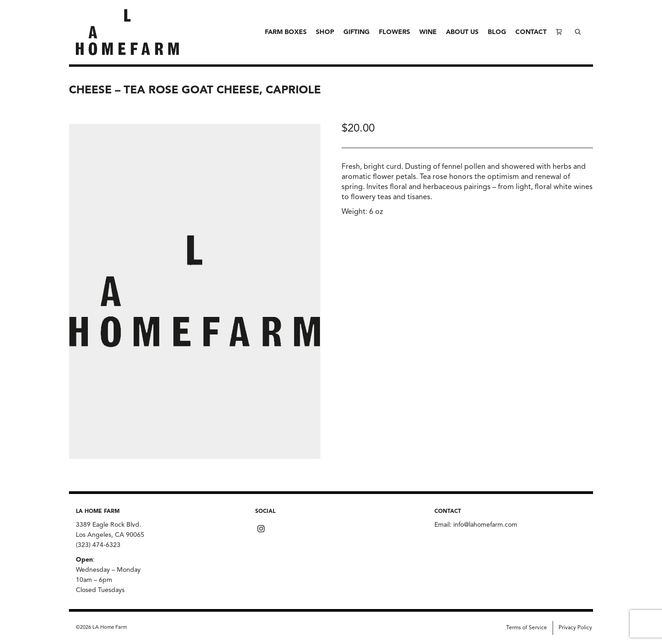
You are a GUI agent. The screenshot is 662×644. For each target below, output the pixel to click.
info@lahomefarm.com (485, 525)
